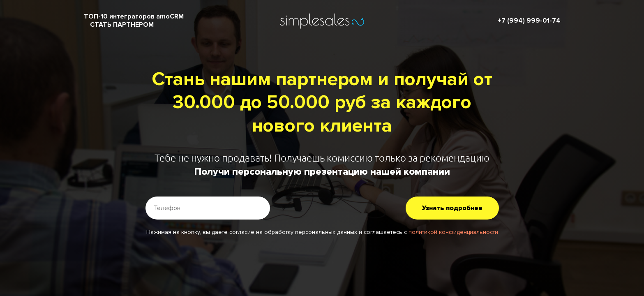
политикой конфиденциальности (453, 232)
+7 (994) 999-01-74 (529, 21)
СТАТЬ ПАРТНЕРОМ (122, 25)
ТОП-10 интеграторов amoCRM (134, 16)
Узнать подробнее (452, 208)
